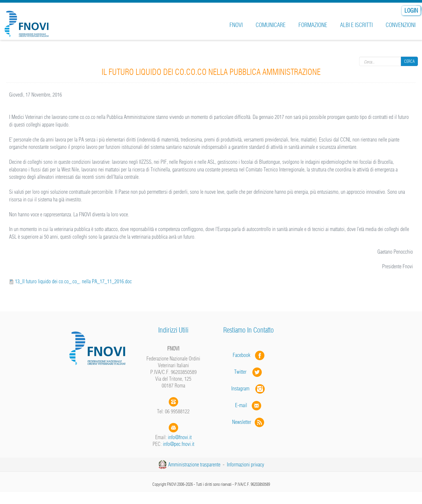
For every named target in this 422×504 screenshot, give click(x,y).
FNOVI (236, 25)
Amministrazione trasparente (194, 465)
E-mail (241, 405)
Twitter (249, 372)
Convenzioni (401, 25)
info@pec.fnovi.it (179, 444)
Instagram (249, 388)
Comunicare (271, 25)
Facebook (243, 355)
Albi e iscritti (356, 25)
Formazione (313, 25)
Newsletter (249, 422)
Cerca (409, 61)
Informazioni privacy (245, 465)
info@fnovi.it (180, 437)
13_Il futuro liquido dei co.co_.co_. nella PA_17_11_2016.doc (73, 281)
